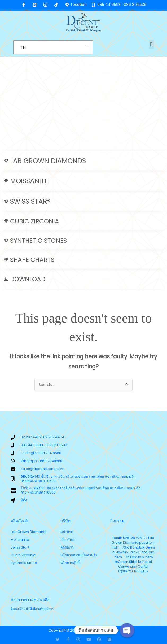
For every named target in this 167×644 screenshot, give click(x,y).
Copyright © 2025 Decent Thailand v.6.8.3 (84, 630)
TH (23, 47)
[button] (151, 44)
